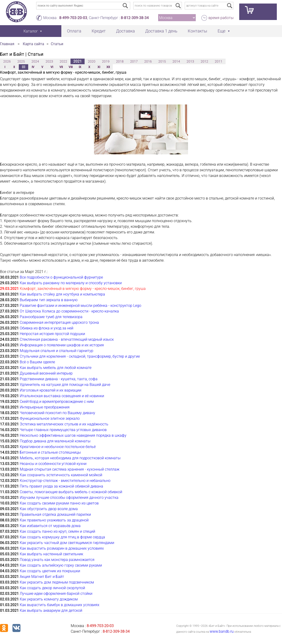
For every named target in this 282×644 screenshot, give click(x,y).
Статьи (57, 44)
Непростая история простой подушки (52, 334)
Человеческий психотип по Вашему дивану (57, 413)
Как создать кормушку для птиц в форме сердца (62, 537)
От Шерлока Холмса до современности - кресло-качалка (69, 311)
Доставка (125, 31)
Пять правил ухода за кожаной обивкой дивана (61, 486)
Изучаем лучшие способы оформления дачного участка (69, 498)
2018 (120, 61)
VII (61, 67)
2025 (21, 61)
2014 (176, 61)
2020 (92, 61)
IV (33, 67)
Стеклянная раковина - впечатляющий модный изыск (67, 339)
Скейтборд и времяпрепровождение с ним (57, 402)
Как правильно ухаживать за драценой (54, 520)
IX (80, 67)
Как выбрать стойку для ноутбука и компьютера (62, 294)
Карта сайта (33, 44)
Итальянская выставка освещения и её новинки (62, 396)
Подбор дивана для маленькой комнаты (55, 441)
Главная (7, 44)
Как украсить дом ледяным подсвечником (57, 582)
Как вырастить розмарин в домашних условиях (62, 548)
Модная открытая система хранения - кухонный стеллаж (70, 469)
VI (52, 67)
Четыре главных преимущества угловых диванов (63, 430)
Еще (221, 31)
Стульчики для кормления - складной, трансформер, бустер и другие (80, 356)
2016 (148, 61)
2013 (190, 61)
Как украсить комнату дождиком (49, 599)
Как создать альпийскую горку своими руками (61, 565)
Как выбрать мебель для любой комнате (56, 368)
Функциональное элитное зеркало (50, 418)
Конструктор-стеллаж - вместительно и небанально (65, 481)
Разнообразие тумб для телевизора (51, 317)
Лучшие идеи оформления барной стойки (56, 594)
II (14, 67)
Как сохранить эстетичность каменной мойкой (61, 475)
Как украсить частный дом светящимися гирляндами (67, 543)
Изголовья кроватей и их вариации (51, 390)
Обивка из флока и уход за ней (47, 328)
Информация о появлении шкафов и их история (62, 345)
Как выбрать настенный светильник (51, 554)
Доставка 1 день (161, 31)
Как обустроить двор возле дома (49, 509)
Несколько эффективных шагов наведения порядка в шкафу (73, 435)
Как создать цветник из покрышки (50, 571)
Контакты (198, 31)
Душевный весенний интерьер (46, 373)
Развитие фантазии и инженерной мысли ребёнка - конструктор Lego (80, 306)
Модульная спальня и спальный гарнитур (57, 351)
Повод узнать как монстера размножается (57, 560)
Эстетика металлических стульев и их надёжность (64, 424)
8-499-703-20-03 (73, 18)
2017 (134, 61)
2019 (106, 61)
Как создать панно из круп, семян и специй (57, 531)
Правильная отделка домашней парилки (55, 514)
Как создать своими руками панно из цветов (59, 503)
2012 (204, 61)
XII (108, 67)
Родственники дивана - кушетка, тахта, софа (59, 379)
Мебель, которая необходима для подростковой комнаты (70, 458)
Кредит (99, 31)
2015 (162, 61)
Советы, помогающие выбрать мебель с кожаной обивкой (71, 492)
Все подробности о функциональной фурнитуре (61, 277)
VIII (71, 67)
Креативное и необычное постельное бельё (58, 447)
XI (99, 67)
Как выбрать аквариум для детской (51, 610)
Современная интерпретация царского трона (59, 322)
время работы (221, 18)
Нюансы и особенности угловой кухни (53, 464)
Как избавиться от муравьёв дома (50, 526)
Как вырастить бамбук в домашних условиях (60, 605)
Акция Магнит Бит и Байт (42, 577)
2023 (49, 61)
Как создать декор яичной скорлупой (52, 588)
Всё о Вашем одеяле (37, 362)
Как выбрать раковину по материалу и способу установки (71, 283)
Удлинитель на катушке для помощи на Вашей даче (65, 385)
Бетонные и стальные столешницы (50, 452)
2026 (7, 61)
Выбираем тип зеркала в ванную (49, 300)
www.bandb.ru (222, 631)
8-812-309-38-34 (135, 18)
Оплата (74, 31)
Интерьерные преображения (45, 407)
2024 (35, 61)
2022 (63, 61)
